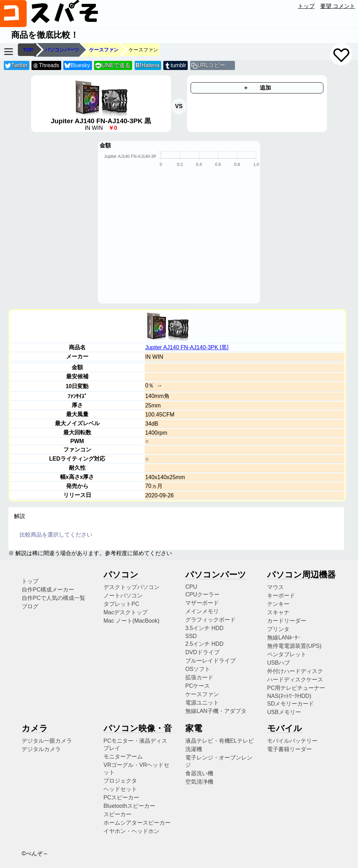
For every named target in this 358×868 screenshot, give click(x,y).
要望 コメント (338, 6)
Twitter (16, 66)
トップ (306, 6)
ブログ (30, 606)
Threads (46, 66)
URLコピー (211, 65)
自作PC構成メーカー (48, 590)
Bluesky (77, 66)
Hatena (148, 65)
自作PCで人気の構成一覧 (53, 598)
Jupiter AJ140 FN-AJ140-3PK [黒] (187, 347)
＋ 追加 (257, 88)
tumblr (175, 66)
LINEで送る (113, 66)
